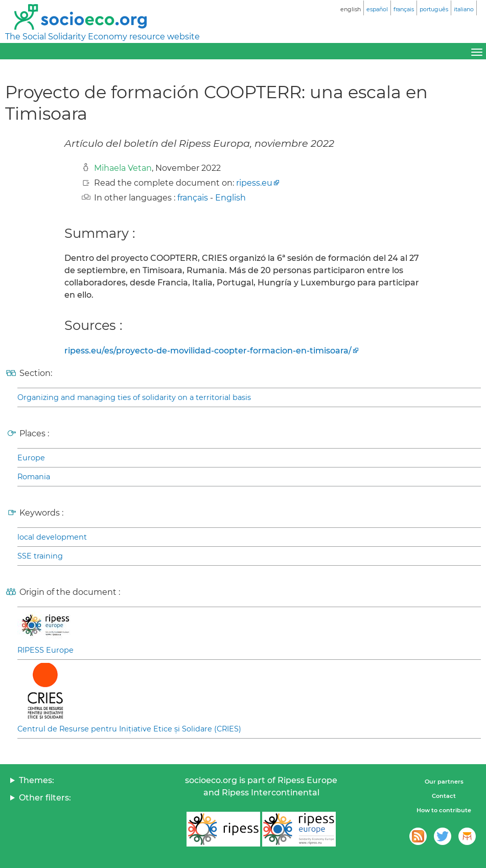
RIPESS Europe (45, 650)
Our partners (444, 782)
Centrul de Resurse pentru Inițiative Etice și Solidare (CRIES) (129, 729)
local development (52, 537)
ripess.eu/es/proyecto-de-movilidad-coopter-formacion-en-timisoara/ (208, 351)
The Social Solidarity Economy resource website (102, 37)
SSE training (40, 556)
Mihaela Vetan (123, 168)
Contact (444, 796)
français (193, 198)
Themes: (37, 780)
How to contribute (444, 810)
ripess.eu (254, 183)
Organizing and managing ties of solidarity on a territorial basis (134, 397)
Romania (34, 477)
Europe (31, 458)
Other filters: (45, 798)
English (230, 198)
